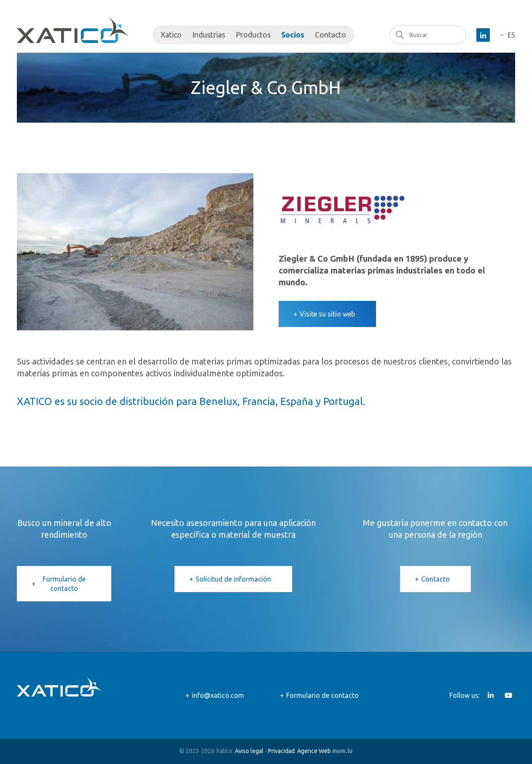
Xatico (171, 35)
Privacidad (281, 751)
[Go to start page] (73, 30)
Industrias (209, 35)
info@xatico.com (218, 695)
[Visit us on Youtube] (508, 695)
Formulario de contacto (64, 584)
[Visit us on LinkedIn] (483, 35)
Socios (293, 35)
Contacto (330, 35)
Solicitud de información (233, 579)
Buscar (399, 35)
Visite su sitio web (327, 314)
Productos (253, 35)
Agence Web (314, 751)
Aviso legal (249, 751)
